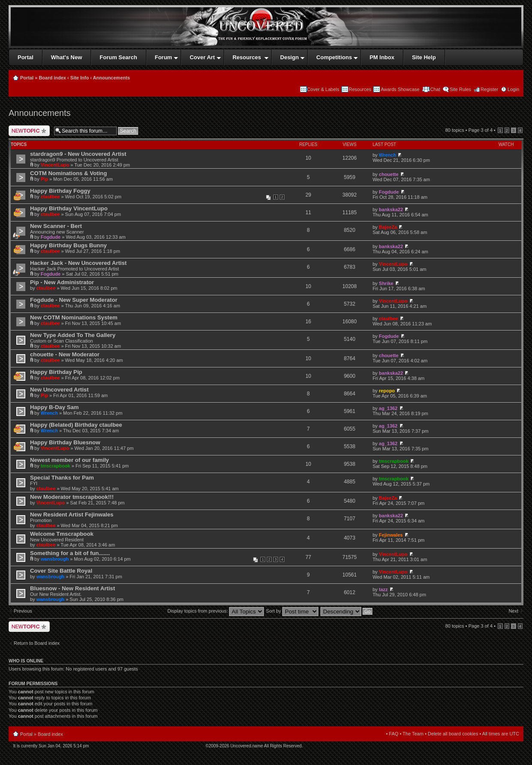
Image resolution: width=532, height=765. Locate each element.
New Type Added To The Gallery (73, 335)
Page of (481, 130)
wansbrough (55, 559)
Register (489, 89)
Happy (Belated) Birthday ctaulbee (76, 425)
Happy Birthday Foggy (60, 191)
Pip (44, 179)
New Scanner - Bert (56, 226)
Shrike (386, 283)
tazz (383, 589)
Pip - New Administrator (62, 282)
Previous (23, 611)
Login (513, 89)
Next (513, 611)
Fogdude (389, 192)
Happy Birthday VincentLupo (69, 208)
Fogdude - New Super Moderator (74, 300)
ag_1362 (388, 408)
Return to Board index (37, 643)
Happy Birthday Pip (56, 372)
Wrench (387, 155)
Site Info (80, 78)
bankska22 (391, 209)
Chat (435, 89)
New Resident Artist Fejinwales (72, 515)
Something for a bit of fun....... (70, 553)
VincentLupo (55, 165)
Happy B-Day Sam (54, 407)
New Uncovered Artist (59, 390)
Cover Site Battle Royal (61, 571)
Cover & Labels (323, 89)
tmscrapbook (56, 466)
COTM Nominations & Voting (68, 173)
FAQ (394, 734)
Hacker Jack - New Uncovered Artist (78, 263)
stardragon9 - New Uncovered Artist (78, 154)
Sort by (292, 611)
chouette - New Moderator (65, 354)
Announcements (112, 78)
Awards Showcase (400, 89)
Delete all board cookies (453, 734)
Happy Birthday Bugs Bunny (68, 245)
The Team (413, 734)
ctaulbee (50, 197)
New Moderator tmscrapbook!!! (72, 497)
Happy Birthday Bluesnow (65, 442)
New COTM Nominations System (74, 317)
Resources (360, 89)
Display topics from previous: (216, 611)
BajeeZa (388, 227)
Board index (52, 78)
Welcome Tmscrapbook (62, 534)
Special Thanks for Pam (62, 478)
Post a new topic (29, 131)
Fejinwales (391, 535)
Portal (27, 78)
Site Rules (460, 89)
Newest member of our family (70, 460)
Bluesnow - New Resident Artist (73, 588)
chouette (389, 174)
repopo (387, 391)
